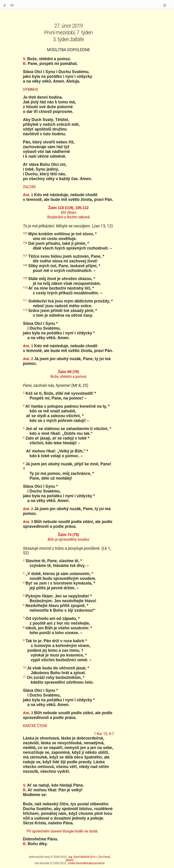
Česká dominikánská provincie (86, 863)
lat (12, 5)
